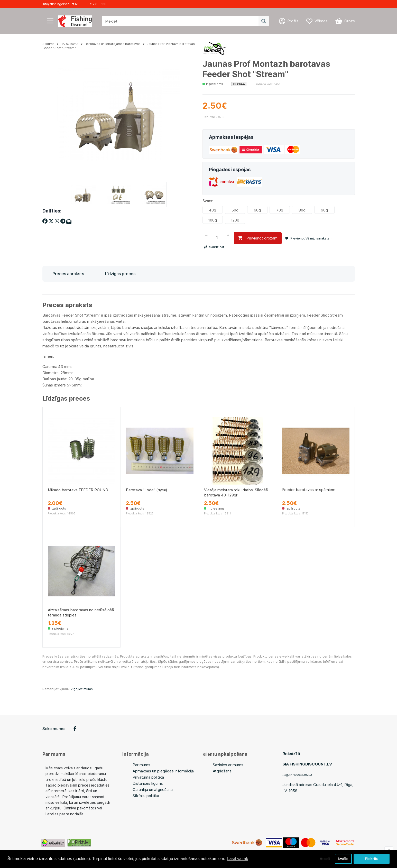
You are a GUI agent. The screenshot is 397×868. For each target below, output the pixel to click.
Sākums (48, 44)
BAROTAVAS (70, 44)
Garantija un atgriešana (153, 789)
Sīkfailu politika (146, 796)
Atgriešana (222, 771)
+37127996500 (97, 4)
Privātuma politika (148, 777)
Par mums (141, 765)
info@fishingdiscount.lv (60, 4)
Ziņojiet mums (82, 689)
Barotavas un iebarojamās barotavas (113, 44)
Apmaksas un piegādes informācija (163, 771)
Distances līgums (148, 783)
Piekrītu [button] (372, 859)
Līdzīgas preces (120, 274)
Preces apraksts (68, 274)
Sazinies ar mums (228, 765)
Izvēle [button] (343, 859)
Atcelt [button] (325, 859)
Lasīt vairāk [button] (238, 859)
